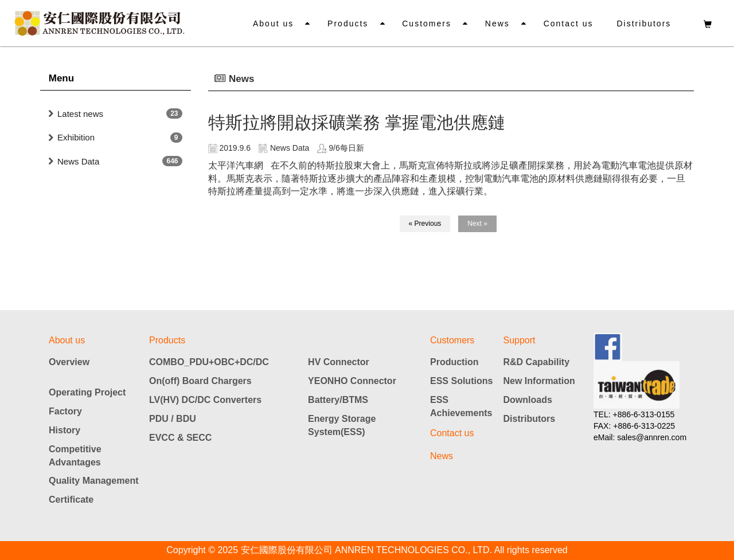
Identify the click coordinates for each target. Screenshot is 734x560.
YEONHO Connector (352, 381)
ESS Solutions (461, 381)
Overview (69, 362)
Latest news (80, 114)
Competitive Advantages (75, 456)
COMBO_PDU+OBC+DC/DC (209, 362)
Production (454, 362)
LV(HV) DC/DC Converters (205, 400)
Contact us (569, 24)
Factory (65, 411)
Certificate (71, 500)
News (499, 24)
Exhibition (76, 137)
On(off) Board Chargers (200, 381)
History (65, 430)
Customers (429, 24)
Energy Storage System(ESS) (342, 425)
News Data (78, 161)
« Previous (425, 224)
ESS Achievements (461, 406)
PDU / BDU (173, 419)
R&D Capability (537, 362)
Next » (477, 224)
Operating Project (87, 392)
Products (350, 24)
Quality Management (93, 481)
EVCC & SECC (180, 438)
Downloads (528, 400)
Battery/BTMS (338, 400)
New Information (539, 381)
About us (276, 24)
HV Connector (339, 362)
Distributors (644, 24)
